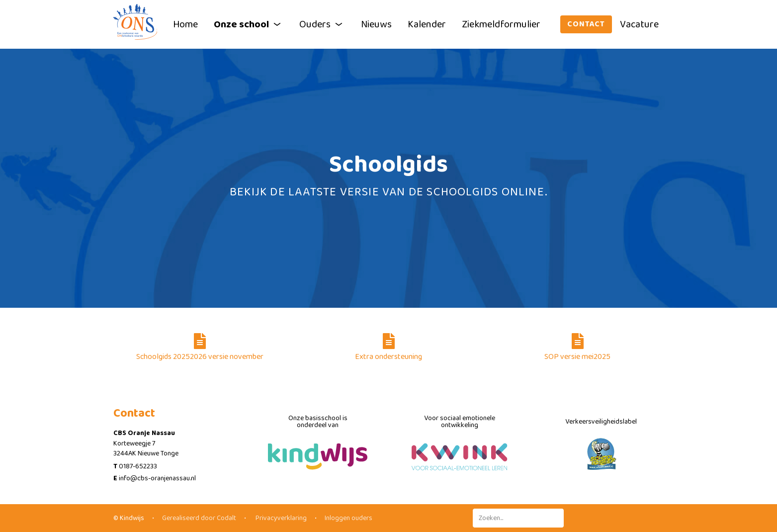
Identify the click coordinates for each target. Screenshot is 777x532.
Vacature (639, 24)
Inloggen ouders (348, 518)
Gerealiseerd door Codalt (199, 518)
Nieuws (376, 24)
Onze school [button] (249, 24)
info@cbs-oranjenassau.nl (157, 478)
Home (185, 24)
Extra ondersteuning (388, 348)
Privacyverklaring (280, 518)
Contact (586, 24)
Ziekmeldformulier (501, 24)
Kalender (427, 24)
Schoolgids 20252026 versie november (200, 348)
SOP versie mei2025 (577, 348)
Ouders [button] (322, 24)
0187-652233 (138, 466)
